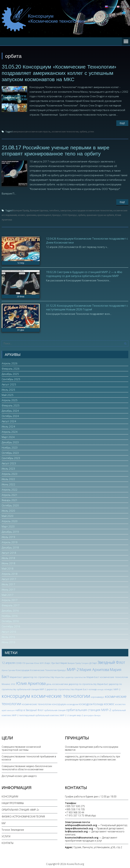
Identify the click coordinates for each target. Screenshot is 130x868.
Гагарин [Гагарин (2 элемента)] (85, 662)
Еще (122, 123)
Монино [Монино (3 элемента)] (6, 683)
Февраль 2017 (11, 605)
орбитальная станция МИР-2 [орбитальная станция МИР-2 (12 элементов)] (89, 709)
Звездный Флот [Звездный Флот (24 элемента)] (111, 662)
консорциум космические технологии (92, 210)
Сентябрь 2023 (11, 457)
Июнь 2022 (8, 484)
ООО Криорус (70, 214)
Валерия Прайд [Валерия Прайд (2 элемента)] (74, 662)
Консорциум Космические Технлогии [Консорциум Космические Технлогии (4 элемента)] (36, 669)
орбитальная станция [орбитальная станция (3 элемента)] (55, 710)
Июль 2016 (8, 636)
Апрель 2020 (10, 520)
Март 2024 (8, 436)
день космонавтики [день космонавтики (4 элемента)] (57, 683)
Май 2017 (8, 594)
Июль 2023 (8, 468)
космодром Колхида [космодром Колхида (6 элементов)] (91, 703)
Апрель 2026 (10, 363)
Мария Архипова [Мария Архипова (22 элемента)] (94, 669)
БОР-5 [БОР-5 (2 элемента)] (42, 662)
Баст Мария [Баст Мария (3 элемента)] (61, 662)
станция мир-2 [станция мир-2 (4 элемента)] (75, 714)
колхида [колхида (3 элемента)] (93, 689)
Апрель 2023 (10, 473)
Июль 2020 (8, 510)
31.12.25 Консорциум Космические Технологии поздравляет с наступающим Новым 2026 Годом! (87, 307)
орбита (83, 131)
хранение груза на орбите (100, 214)
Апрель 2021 (10, 494)
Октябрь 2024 (10, 415)
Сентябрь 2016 (11, 626)
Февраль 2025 (11, 405)
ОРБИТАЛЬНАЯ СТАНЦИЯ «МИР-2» (20, 809)
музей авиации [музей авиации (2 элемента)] (8, 710)
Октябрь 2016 (10, 620)
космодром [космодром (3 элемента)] (72, 704)
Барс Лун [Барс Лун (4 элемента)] (50, 662)
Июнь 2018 (8, 563)
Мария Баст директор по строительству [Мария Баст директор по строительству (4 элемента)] (32, 676)
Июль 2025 (8, 389)
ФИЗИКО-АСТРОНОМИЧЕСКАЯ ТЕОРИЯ (23, 816)
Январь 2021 (10, 499)
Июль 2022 (8, 478)
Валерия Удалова (39, 210)
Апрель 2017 (10, 599)
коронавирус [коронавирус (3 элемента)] (98, 696)
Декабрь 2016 (10, 610)
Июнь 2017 (8, 589)
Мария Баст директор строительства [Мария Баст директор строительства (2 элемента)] (70, 676)
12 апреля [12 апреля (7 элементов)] (8, 662)
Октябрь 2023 (10, 452)
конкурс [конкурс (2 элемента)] (101, 689)
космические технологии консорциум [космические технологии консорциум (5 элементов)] (44, 703)
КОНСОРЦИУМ (10, 796)
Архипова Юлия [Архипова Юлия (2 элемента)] (32, 662)
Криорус (57, 214)
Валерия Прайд (21, 210)
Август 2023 (9, 463)
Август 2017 (9, 578)
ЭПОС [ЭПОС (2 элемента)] (13, 684)
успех (91, 131)
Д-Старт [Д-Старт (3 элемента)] (93, 662)
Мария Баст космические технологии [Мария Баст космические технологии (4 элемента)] (107, 676)
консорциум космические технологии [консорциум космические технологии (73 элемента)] (46, 695)
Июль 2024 (8, 426)
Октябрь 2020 (10, 505)
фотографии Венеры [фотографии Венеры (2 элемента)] (92, 715)
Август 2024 (9, 421)
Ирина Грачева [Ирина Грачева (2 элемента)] (8, 670)
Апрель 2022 (10, 489)
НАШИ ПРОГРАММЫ (13, 802)
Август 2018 (9, 552)
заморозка (66, 210)
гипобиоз (54, 210)
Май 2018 (8, 568)
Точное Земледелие (13, 829)
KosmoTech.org (75, 863)
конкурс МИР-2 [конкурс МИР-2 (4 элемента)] (112, 689)
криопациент (44, 214)
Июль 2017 (8, 584)
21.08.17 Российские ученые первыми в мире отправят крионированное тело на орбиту (56, 150)
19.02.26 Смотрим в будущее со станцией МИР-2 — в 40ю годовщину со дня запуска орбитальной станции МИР (84, 273)
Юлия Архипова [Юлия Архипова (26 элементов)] (31, 683)
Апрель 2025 (10, 399)
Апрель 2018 (10, 573)
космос (22, 214)
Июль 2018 (8, 557)
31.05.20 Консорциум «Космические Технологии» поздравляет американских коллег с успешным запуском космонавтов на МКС (59, 73)
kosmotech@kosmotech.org (82, 837)
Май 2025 (8, 394)
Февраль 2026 (11, 368)
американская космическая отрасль (32, 131)
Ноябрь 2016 (10, 615)
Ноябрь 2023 (10, 447)
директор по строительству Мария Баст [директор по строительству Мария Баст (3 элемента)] (89, 683)
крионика (31, 214)
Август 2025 (9, 384)
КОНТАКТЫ (8, 842)
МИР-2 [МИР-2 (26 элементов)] (73, 669)
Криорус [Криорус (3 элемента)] (62, 670)
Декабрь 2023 (10, 442)
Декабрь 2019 (10, 531)
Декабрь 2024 (10, 410)
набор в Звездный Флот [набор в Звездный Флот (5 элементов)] (29, 709)
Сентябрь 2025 (11, 378)
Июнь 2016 (8, 641)
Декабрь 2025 (10, 373)
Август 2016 (9, 631)
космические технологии (65, 131)
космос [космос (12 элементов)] (109, 703)
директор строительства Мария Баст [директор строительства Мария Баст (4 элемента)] (67, 689)
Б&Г (4, 822)
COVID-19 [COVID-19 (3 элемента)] (20, 662)
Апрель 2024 (10, 431)
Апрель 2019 (10, 542)
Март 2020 (8, 526)
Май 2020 (8, 515)
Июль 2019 (8, 536)
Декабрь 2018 (10, 547)
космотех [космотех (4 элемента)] (120, 703)
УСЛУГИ (6, 836)
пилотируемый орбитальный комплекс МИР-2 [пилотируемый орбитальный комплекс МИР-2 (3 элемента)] (43, 715)
